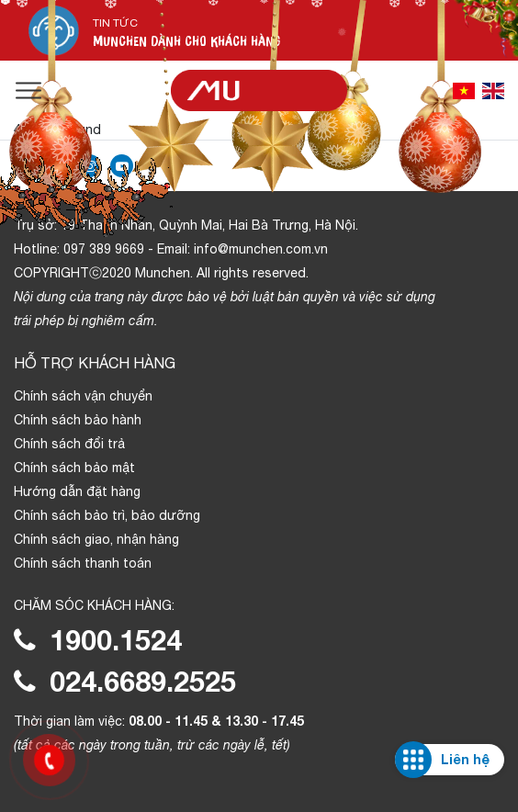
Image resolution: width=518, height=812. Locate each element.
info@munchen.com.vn (261, 249)
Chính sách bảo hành (78, 420)
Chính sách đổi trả (69, 444)
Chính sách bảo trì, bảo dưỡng (107, 515)
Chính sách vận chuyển (83, 396)
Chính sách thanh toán (83, 563)
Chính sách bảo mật (74, 468)
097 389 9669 (104, 249)
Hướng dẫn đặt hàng (77, 491)
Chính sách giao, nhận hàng (96, 539)
